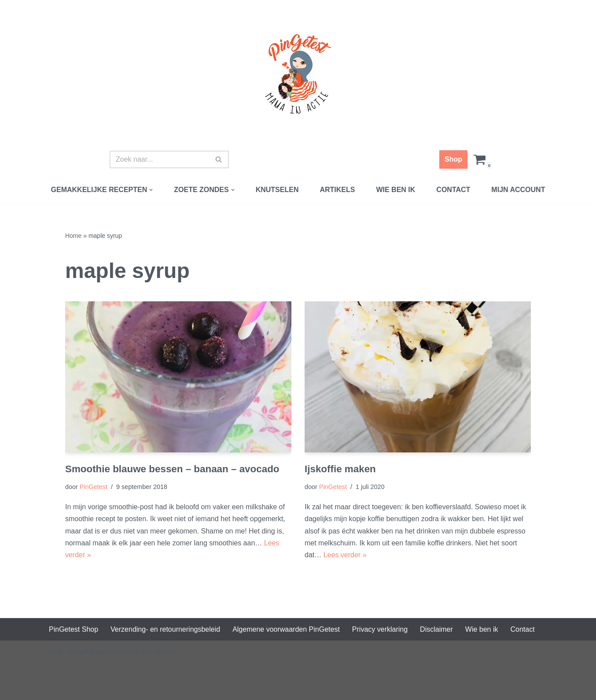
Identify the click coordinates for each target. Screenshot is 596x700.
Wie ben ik (395, 190)
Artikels (337, 190)
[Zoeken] (159, 159)
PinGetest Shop (74, 629)
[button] (151, 190)
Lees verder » (345, 555)
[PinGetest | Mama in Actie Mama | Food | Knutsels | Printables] (298, 74)
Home (73, 236)
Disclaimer (436, 629)
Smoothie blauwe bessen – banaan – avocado (172, 469)
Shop (453, 159)
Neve (55, 652)
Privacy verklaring (380, 629)
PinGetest (94, 487)
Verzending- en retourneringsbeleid (165, 629)
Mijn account (518, 190)
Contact (453, 190)
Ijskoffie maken (340, 469)
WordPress (160, 652)
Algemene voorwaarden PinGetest (286, 629)
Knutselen (277, 190)
